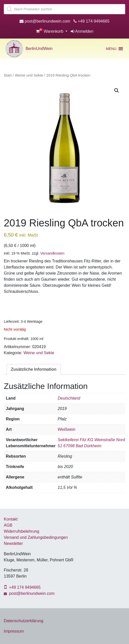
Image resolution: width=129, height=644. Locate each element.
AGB (8, 525)
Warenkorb (50, 31)
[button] (111, 49)
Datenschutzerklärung (24, 621)
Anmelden (82, 31)
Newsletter (13, 543)
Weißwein (66, 429)
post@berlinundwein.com (45, 21)
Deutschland (69, 398)
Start (8, 75)
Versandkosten (52, 253)
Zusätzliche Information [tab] (34, 369)
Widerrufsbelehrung (22, 531)
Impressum (14, 631)
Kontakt (11, 519)
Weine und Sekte (29, 75)
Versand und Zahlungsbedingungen (36, 537)
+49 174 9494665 (91, 21)
